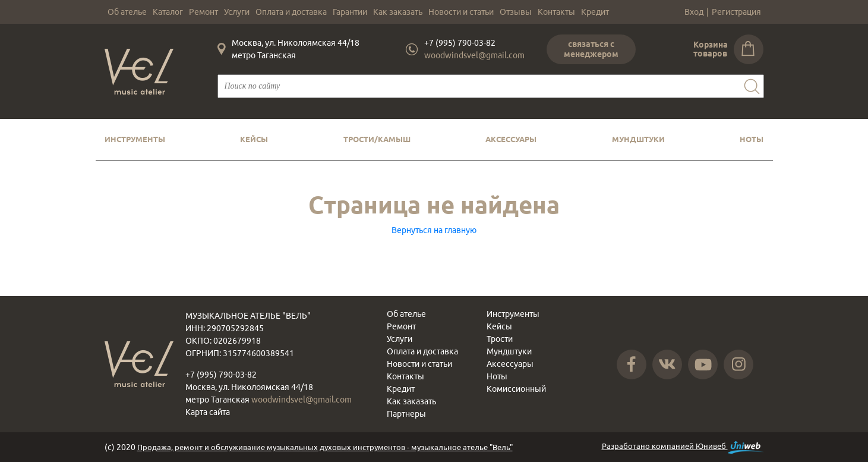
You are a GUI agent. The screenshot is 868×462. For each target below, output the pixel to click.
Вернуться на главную (434, 230)
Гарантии (350, 12)
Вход (694, 12)
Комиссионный (516, 389)
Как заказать (398, 12)
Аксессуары (511, 139)
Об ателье (127, 12)
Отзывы (516, 12)
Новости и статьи (461, 12)
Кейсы (254, 139)
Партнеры (406, 414)
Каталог (168, 12)
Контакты (556, 12)
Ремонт (203, 12)
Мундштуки (638, 139)
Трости (500, 339)
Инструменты (135, 139)
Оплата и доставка (291, 12)
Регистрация (736, 12)
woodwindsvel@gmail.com (474, 55)
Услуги (237, 12)
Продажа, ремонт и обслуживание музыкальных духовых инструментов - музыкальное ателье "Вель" (325, 447)
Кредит (595, 12)
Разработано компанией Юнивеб (683, 447)
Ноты (752, 139)
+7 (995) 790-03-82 (460, 43)
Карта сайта (208, 412)
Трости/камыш (377, 139)
